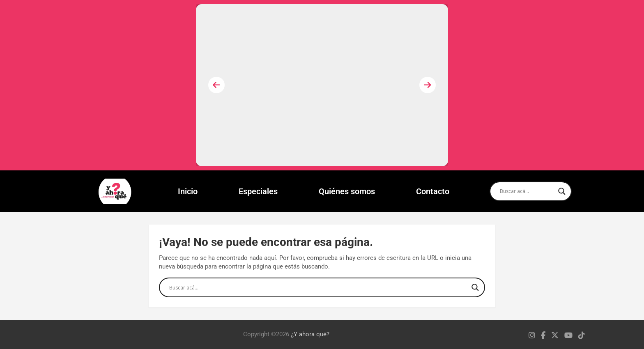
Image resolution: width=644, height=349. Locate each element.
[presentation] (216, 85)
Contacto (433, 191)
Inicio (188, 191)
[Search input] (527, 191)
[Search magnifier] (562, 191)
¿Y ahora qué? (310, 334)
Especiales (258, 191)
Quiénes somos (347, 191)
